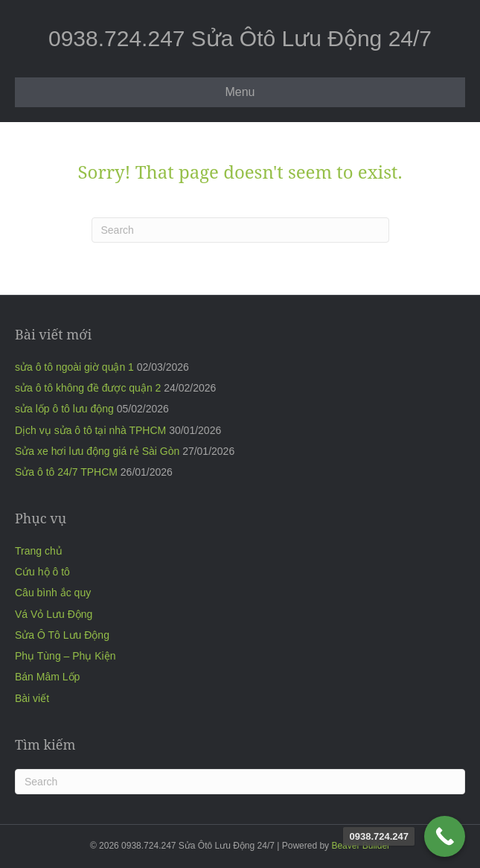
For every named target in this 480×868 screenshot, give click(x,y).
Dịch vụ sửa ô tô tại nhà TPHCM (90, 430)
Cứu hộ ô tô (42, 572)
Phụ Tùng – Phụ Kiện (65, 656)
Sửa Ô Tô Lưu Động (62, 635)
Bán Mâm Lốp (47, 677)
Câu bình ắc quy (53, 593)
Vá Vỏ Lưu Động (54, 614)
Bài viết (32, 698)
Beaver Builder (361, 846)
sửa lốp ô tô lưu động (64, 409)
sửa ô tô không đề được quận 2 (88, 388)
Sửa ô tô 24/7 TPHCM (66, 472)
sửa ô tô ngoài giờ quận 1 (74, 367)
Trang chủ (39, 551)
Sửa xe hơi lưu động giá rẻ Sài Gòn (97, 451)
